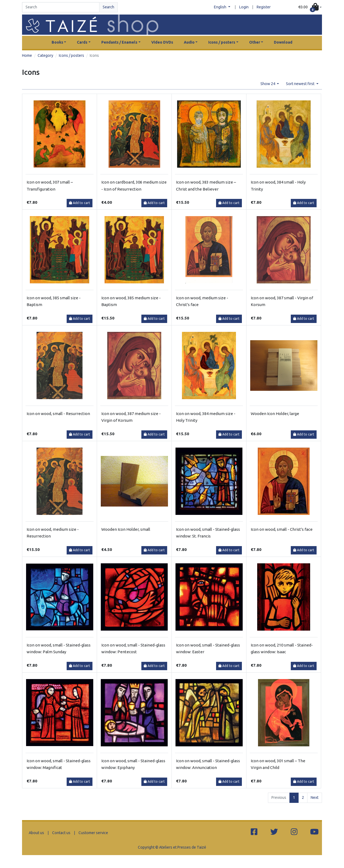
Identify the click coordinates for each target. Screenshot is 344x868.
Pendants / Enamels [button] (119, 42)
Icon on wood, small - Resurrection (58, 414)
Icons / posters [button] (222, 42)
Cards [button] (82, 42)
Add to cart (80, 203)
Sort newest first (301, 84)
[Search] (61, 7)
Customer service (93, 833)
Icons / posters (71, 55)
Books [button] (57, 42)
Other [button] (255, 42)
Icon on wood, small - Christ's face (282, 529)
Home (27, 55)
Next (315, 797)
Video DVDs (162, 42)
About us (36, 833)
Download (283, 42)
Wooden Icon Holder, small (126, 529)
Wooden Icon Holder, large (275, 414)
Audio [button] (189, 42)
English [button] (221, 7)
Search (108, 7)
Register (264, 7)
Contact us (61, 833)
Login (244, 7)
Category (45, 55)
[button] (310, 7)
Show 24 (268, 84)
